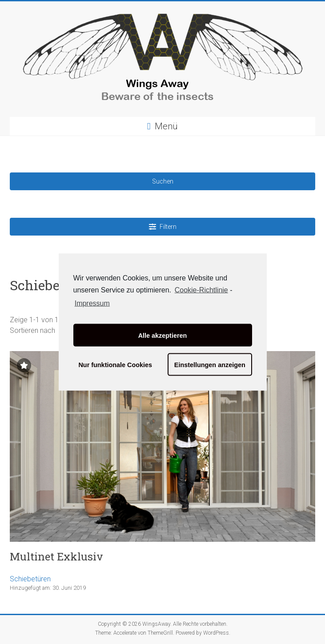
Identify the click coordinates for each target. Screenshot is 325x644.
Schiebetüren (30, 579)
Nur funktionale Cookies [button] (115, 364)
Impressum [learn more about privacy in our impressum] (92, 303)
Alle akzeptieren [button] (163, 335)
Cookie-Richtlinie (201, 290)
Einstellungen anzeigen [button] (210, 364)
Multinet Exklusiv (56, 556)
